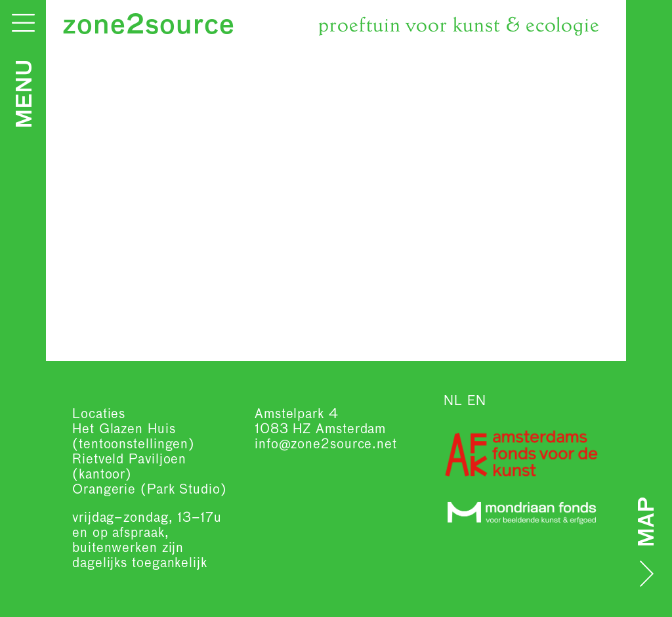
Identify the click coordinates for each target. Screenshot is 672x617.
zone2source (149, 26)
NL (453, 401)
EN (477, 401)
